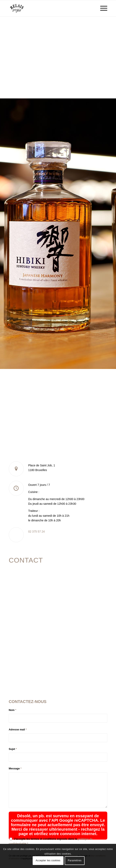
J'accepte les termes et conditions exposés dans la (51, 841)
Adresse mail (18, 729)
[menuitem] (102, 8)
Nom (12, 710)
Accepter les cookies (48, 860)
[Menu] (102, 8)
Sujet (13, 749)
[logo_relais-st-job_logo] (48, 8)
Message (15, 768)
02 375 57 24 (37, 532)
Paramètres (75, 860)
